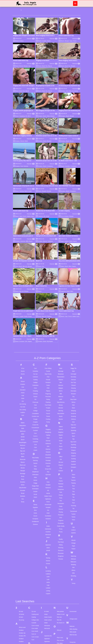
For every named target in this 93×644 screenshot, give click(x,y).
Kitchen (48, 488)
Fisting (48, 326)
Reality (61, 466)
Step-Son (73, 352)
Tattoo (73, 404)
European (35, 446)
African (23, 308)
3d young (21, 547)
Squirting (73, 372)
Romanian (61, 480)
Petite (61, 433)
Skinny (73, 329)
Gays (48, 365)
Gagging (48, 356)
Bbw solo (21, 632)
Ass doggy (22, 608)
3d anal (21, 539)
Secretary (73, 304)
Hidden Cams (30, 216)
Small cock (60, 630)
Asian (23, 325)
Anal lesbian (22, 574)
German (48, 368)
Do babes (34, 586)
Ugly (73, 454)
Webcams (73, 489)
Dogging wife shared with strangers (24, 86)
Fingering (48, 321)
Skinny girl (60, 625)
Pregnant (61, 448)
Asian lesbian (23, 605)
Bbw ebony (22, 630)
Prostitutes (61, 450)
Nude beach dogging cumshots (23, 136)
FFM (48, 315)
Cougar (35, 346)
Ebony (35, 432)
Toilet (73, 427)
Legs (48, 512)
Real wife (60, 598)
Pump (61, 456)
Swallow (73, 389)
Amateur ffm (22, 563)
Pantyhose (61, 416)
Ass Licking (23, 337)
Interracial (48, 462)
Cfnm (35, 315)
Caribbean (50, 241)
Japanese (48, 472)
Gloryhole (48, 382)
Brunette (49, 141)
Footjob (48, 335)
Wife (73, 500)
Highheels (48, 426)
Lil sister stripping (64, 211)
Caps (71, 41)
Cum (35, 360)
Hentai (47, 216)
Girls (48, 373)
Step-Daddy (35, 385)
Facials (48, 298)
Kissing (48, 485)
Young (73, 510)
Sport (73, 363)
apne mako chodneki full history (68, 236)
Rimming (61, 475)
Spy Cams (73, 369)
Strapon (73, 377)
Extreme (35, 451)
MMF (61, 326)
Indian (48, 453)
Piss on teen (60, 568)
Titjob (73, 421)
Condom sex (35, 343)
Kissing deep (48, 582)
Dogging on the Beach (43, 61)
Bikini (48, 116)
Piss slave (60, 570)
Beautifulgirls (23, 370)
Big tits (27, 91)
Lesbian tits (47, 603)
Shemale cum (61, 619)
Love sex (47, 612)
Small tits (73, 341)
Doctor (35, 407)
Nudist (30, 191)
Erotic (35, 440)
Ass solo (21, 617)
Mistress (61, 324)
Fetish (48, 312)
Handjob (48, 412)
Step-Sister (73, 326)
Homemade (48, 432)
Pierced (61, 436)
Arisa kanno (22, 594)
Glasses (48, 379)
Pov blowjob (60, 576)
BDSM (23, 364)
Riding (61, 472)
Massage (61, 298)
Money (61, 332)
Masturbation (61, 304)
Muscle (61, 346)
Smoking (73, 343)
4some (23, 301)
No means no (61, 550)
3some (23, 298)
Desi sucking (35, 580)
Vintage (73, 470)
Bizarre (23, 389)
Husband (48, 446)
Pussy (61, 459)
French (75, 41)
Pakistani (61, 411)
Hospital (48, 434)
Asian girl (21, 602)
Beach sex (39, 261)
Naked (26, 191)
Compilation (50, 166)
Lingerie (48, 521)
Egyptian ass (35, 610)
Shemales (73, 318)
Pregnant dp (60, 579)
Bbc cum (21, 627)
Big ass (50, 66)
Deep (35, 396)
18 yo (62, 216)
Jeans (48, 475)
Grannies (26, 166)
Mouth (61, 343)
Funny (48, 349)
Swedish (73, 391)
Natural (61, 356)
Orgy (61, 395)
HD (26, 116)
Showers (73, 321)
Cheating (35, 318)
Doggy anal (35, 588)
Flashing (22, 191)
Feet (48, 304)
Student (73, 383)
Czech (35, 377)
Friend (48, 343)
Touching (73, 433)
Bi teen (21, 638)
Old (61, 386)
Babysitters (23, 353)
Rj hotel (59, 603)
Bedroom (23, 372)
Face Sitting (48, 295)
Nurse (61, 373)
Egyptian (35, 434)
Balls (23, 355)
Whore (73, 497)
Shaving (73, 315)
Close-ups (35, 329)
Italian (48, 464)
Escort (35, 443)
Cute (22, 166)
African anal (22, 554)
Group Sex (48, 396)
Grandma (48, 385)
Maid (61, 295)
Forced (48, 338)
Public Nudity (61, 453)
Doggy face (35, 591)
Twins (73, 447)
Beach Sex (45, 66)
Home (48, 429)
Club (35, 332)
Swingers (73, 394)
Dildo (35, 404)
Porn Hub (54, 139)
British (26, 141)
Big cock (25, 266)
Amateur (63, 91)
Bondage (23, 401)
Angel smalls (22, 586)
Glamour (48, 376)
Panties (61, 414)
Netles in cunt (61, 541)
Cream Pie (35, 352)
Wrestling (73, 503)
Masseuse (61, 301)
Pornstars (61, 442)
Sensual (73, 307)
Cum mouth (35, 558)
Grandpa (48, 388)
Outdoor (21, 41)
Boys (23, 406)
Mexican (61, 312)
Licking (48, 518)
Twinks (73, 444)
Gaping (48, 362)
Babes (23, 350)
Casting (35, 307)
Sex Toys (73, 310)
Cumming (35, 366)
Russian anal (61, 609)
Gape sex (34, 642)
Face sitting (35, 617)
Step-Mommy (61, 329)
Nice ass (59, 544)
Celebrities (35, 312)
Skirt (73, 332)
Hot (48, 437)
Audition (67, 241)
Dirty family (35, 583)
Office (61, 384)
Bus (23, 426)
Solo (73, 349)
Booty (23, 403)
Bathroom (23, 358)
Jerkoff (48, 478)
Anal (67, 91)
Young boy (73, 569)
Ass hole (23, 334)
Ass (23, 328)
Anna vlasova (23, 588)
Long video (47, 609)
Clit (35, 326)
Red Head (61, 469)
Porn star (60, 573)
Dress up (34, 597)
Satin (73, 298)
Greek (48, 393)
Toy (73, 436)
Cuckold (35, 357)
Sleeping (73, 338)
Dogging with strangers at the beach (24, 36)
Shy (73, 324)
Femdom (48, 310)
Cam (35, 295)
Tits (73, 424)
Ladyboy (48, 501)
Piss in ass (60, 565)
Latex (48, 504)
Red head (60, 600)
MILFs (29, 116)
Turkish (73, 441)
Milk (61, 321)
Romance (61, 478)
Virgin (73, 473)
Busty (23, 429)
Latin (48, 507)
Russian (61, 486)
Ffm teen (34, 623)
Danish (35, 390)
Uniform (73, 457)
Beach (17, 41)
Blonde (21, 66)
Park (61, 419)
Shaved (73, 312)
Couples (44, 41)
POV (61, 445)
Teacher (73, 407)
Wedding (73, 492)
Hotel (48, 440)
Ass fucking (75, 91)
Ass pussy (22, 614)
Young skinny (73, 578)
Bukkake (23, 423)
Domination (35, 416)
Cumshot (35, 369)
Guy (48, 399)
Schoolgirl (73, 301)
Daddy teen (35, 577)
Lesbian (48, 515)
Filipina (48, 318)
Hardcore (48, 415)
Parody (61, 422)
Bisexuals (23, 386)
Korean (48, 491)
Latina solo (47, 595)
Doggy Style (35, 413)
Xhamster (31, 39)
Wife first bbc (73, 562)
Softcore (73, 346)
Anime (23, 320)
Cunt (35, 372)
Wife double (73, 559)
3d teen (21, 544)
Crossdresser (35, 355)
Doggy (35, 410)
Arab (70, 91)
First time (48, 324)
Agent (62, 241)
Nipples (61, 362)
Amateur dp (22, 560)
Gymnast (48, 402)
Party (61, 425)
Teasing (73, 410)
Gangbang (22, 116)
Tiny (73, 419)
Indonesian (48, 456)
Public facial (60, 582)
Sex (43, 266)
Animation (23, 317)
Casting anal (35, 541)
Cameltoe (67, 166)
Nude (61, 365)
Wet (73, 494)
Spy (73, 366)
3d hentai (21, 541)
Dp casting (35, 594)
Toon (73, 430)
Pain (61, 405)
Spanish (73, 355)
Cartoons (41, 216)
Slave (73, 335)
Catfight (35, 310)
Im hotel (46, 539)
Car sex (35, 301)
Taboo (73, 402)
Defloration (35, 402)
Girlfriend (48, 371)
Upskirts (73, 460)
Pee (61, 428)
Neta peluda (60, 539)
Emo (35, 437)
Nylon (61, 376)
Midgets (61, 315)
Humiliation (48, 443)
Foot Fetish (48, 332)
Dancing (35, 388)
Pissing (61, 439)
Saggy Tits (73, 295)
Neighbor (61, 359)
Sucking (73, 386)
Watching (73, 483)
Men (61, 310)
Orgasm (61, 392)
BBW (27, 241)
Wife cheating (73, 556)
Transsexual (73, 438)
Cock (35, 335)
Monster (61, 335)
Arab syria (22, 591)
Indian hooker (48, 544)
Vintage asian (73, 546)
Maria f (46, 622)
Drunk (35, 421)
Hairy (48, 409)
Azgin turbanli (23, 619)
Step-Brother (23, 415)
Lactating (48, 498)
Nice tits (59, 547)
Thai (73, 416)
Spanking (73, 357)
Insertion (48, 459)
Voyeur (49, 41)
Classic (35, 324)
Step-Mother (61, 341)
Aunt (23, 342)
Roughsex (61, 483)
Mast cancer (48, 630)
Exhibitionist (35, 449)
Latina (48, 509)
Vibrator (73, 467)
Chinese (35, 321)
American (23, 241)
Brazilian (23, 409)
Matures (61, 307)
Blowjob (67, 41)
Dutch (35, 424)
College (35, 338)
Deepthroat (35, 399)
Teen (73, 413)
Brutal (23, 420)
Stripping (73, 380)
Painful (61, 408)
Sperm (73, 360)
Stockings (73, 374)
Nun (61, 371)
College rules (35, 547)
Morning (61, 338)
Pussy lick (60, 587)
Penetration (61, 431)
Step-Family (48, 301)
